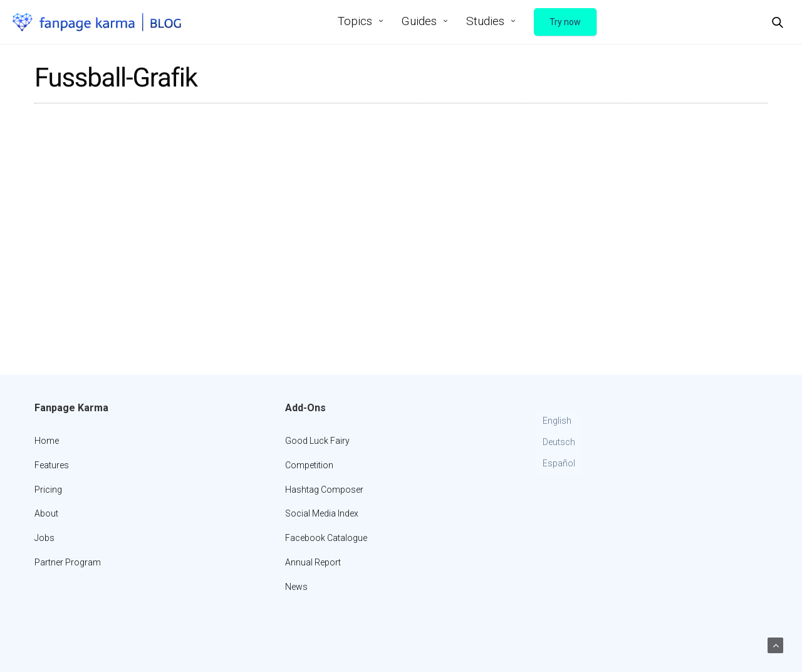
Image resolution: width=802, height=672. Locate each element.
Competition (309, 465)
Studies (485, 21)
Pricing (48, 490)
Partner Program (68, 562)
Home (47, 441)
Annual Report (313, 562)
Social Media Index (322, 513)
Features (52, 465)
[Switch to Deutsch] (559, 443)
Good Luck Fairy (317, 441)
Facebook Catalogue (326, 538)
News (296, 587)
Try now (565, 22)
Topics (355, 21)
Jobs (44, 538)
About (46, 513)
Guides (419, 21)
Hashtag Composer (324, 490)
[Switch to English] (559, 421)
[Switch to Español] (559, 464)
